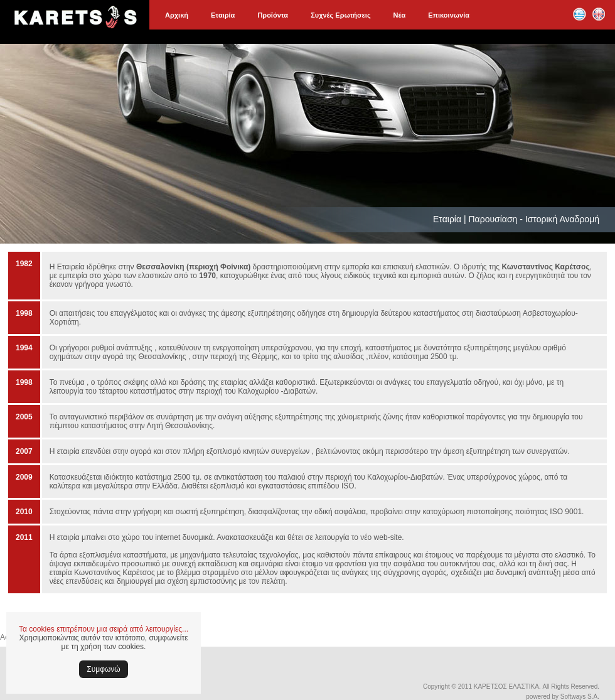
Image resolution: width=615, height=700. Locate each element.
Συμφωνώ (103, 669)
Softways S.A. (580, 697)
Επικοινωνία (449, 15)
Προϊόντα (273, 15)
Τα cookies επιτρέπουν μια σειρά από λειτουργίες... (104, 629)
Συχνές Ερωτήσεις (340, 15)
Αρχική (177, 15)
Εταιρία (223, 15)
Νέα (400, 15)
